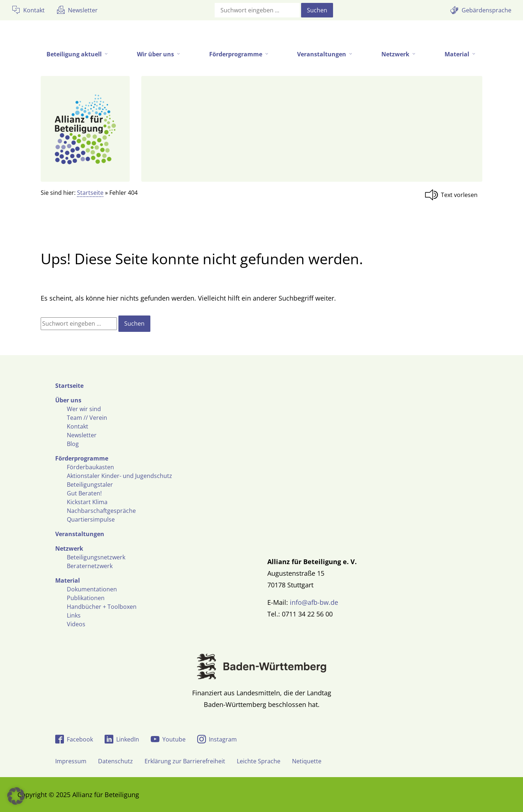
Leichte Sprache (259, 761)
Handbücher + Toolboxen (102, 607)
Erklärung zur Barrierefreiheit (185, 761)
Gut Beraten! (84, 493)
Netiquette (307, 761)
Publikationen (86, 598)
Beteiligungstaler (90, 485)
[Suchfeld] (257, 10)
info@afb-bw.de (314, 602)
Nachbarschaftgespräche (101, 511)
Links (74, 615)
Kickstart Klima (87, 502)
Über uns (68, 400)
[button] (16, 796)
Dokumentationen (92, 589)
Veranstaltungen (80, 534)
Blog (73, 444)
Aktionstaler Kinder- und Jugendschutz (119, 476)
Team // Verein (87, 418)
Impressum (71, 761)
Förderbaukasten (90, 467)
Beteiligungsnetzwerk (96, 557)
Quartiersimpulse (91, 519)
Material (68, 580)
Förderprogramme (82, 458)
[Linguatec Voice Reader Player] (453, 195)
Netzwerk (69, 548)
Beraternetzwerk (90, 566)
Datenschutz (115, 761)
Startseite (90, 193)
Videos (76, 624)
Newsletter (82, 435)
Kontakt (78, 426)
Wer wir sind (84, 409)
